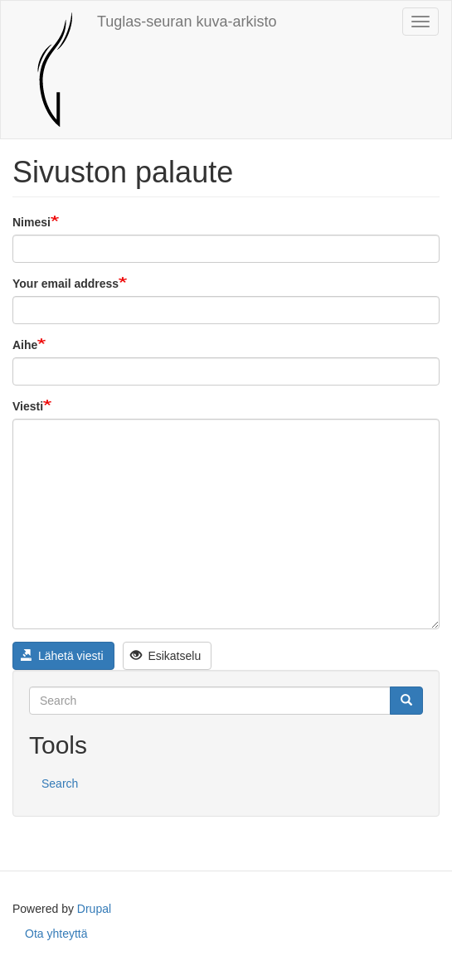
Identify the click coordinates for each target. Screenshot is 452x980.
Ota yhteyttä (56, 934)
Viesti (28, 406)
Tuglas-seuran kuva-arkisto (187, 22)
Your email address (66, 284)
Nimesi (32, 222)
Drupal (94, 909)
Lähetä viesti (62, 656)
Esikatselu (165, 656)
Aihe (25, 345)
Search (60, 784)
